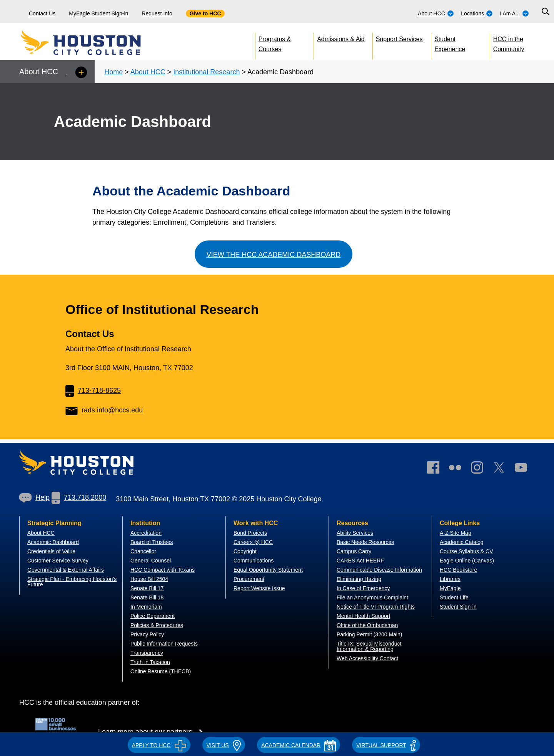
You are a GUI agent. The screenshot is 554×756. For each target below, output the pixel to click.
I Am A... (515, 13)
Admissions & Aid (341, 39)
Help (34, 497)
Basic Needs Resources (365, 542)
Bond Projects (250, 533)
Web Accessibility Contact (367, 658)
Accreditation (146, 533)
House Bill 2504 (149, 579)
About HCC (436, 13)
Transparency (147, 653)
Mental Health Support (363, 616)
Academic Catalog (462, 542)
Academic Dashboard (53, 542)
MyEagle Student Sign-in (98, 13)
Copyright (245, 551)
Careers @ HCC (253, 542)
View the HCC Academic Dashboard (274, 255)
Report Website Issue (259, 588)
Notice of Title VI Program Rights (376, 607)
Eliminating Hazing (359, 579)
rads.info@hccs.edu (104, 410)
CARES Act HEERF (360, 561)
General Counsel (151, 561)
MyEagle (450, 588)
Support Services (399, 39)
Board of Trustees (152, 542)
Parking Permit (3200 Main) (369, 634)
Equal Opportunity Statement (268, 570)
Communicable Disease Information (379, 570)
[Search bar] (545, 12)
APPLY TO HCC (159, 745)
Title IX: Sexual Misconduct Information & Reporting (369, 646)
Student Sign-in (458, 607)
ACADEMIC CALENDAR (299, 745)
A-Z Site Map (456, 533)
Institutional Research (206, 72)
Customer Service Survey (58, 561)
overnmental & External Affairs (68, 570)
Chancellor (143, 551)
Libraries (450, 579)
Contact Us (42, 13)
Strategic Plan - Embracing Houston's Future (72, 582)
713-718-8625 (93, 391)
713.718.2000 (79, 497)
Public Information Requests (164, 644)
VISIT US (224, 745)
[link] (481, 469)
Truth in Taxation (150, 662)
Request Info (157, 13)
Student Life (454, 597)
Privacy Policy (147, 634)
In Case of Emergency (363, 588)
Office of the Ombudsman (367, 625)
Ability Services (355, 533)
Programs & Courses (275, 43)
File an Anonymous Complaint (372, 597)
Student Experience (450, 43)
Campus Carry (354, 551)
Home (113, 72)
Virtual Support (386, 745)
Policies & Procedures (157, 625)
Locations (477, 13)
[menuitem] (436, 12)
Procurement (249, 579)
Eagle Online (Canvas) (467, 561)
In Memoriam (146, 607)
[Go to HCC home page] (98, 42)
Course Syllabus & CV (466, 551)
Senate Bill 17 (147, 588)
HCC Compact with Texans (163, 570)
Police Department (153, 616)
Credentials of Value (51, 551)
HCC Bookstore (458, 570)
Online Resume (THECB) (161, 671)
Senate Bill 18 (147, 597)
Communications (254, 561)
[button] (159, 744)
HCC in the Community (509, 43)
